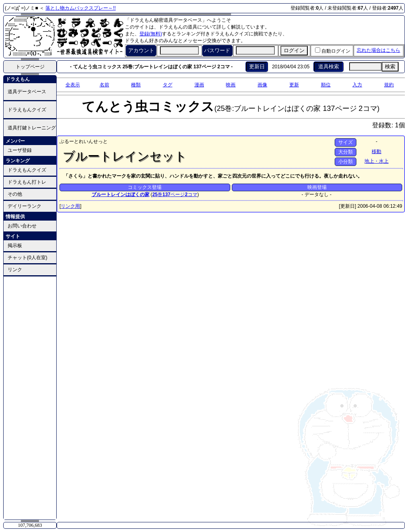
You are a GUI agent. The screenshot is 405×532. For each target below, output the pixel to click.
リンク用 (70, 206)
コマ (191, 194)
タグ (168, 85)
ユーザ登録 (20, 150)
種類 (136, 85)
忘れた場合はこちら (378, 50)
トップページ (30, 67)
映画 (231, 85)
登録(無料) (151, 34)
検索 (390, 66)
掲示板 (15, 246)
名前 (104, 85)
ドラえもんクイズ (27, 110)
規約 (389, 85)
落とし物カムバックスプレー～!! (81, 8)
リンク (15, 270)
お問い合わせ (22, 226)
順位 (326, 85)
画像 (262, 85)
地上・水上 (376, 161)
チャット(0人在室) (28, 258)
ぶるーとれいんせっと (84, 141)
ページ (174, 194)
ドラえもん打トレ (27, 182)
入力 (357, 85)
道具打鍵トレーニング (32, 128)
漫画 (199, 85)
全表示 (73, 85)
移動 (376, 151)
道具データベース (27, 92)
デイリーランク (25, 206)
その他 (15, 194)
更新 (294, 85)
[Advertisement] (30, 397)
